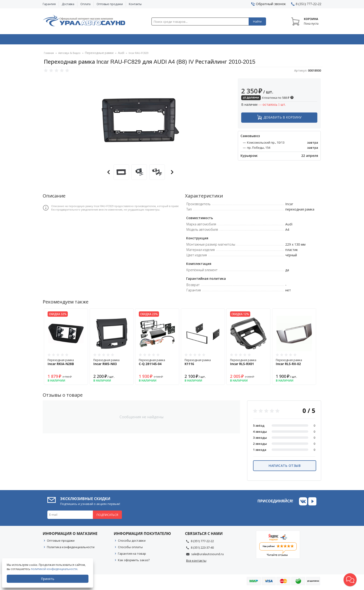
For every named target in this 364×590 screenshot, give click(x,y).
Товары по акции (295, 40)
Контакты (135, 4)
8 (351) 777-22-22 (202, 542)
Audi (117, 54)
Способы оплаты (130, 548)
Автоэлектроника (183, 40)
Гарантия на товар (132, 555)
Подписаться (107, 516)
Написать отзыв (285, 467)
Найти (257, 21)
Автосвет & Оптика (240, 40)
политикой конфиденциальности (55, 569)
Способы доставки (132, 542)
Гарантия (49, 4)
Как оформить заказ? (134, 561)
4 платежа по (267, 99)
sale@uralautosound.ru (208, 555)
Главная (49, 54)
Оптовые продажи (110, 4)
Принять (48, 579)
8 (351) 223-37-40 (202, 549)
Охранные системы (127, 40)
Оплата (85, 4)
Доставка (68, 4)
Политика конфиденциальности (71, 548)
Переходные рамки (97, 54)
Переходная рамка (66, 363)
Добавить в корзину (283, 119)
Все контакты (196, 562)
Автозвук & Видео (70, 40)
